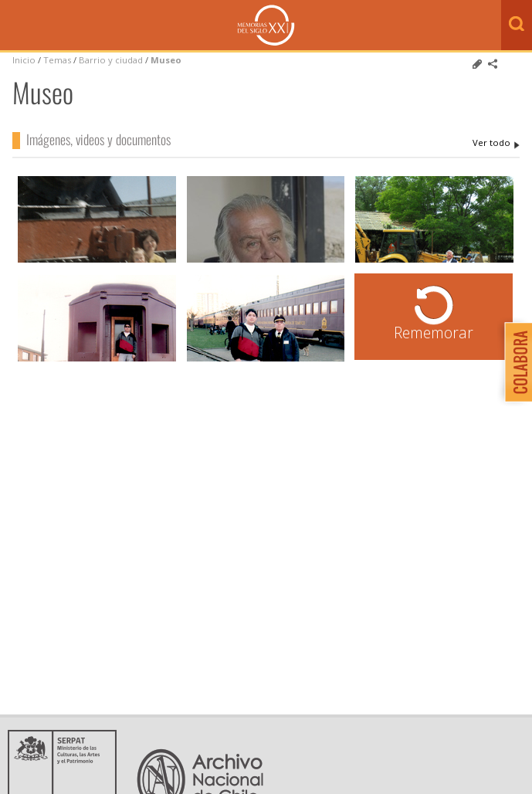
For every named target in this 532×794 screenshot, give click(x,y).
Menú (15, 26)
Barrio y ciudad (111, 60)
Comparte (493, 64)
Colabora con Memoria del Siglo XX (515, 362)
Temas (57, 60)
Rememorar (434, 333)
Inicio (24, 60)
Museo (166, 60)
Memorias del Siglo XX (266, 25)
